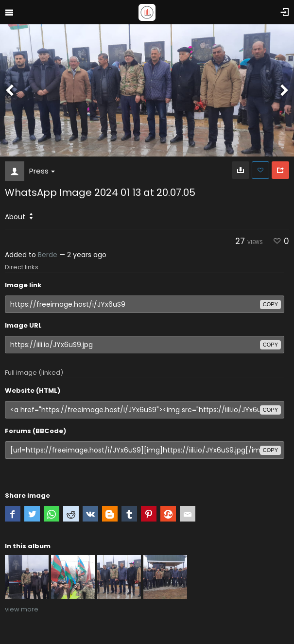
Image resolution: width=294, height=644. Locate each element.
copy (270, 304)
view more (22, 609)
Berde (48, 255)
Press (42, 171)
